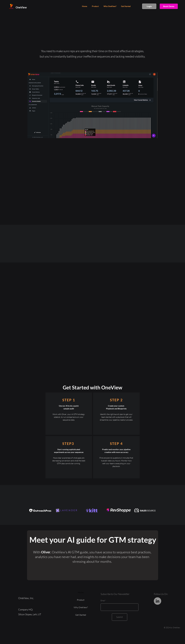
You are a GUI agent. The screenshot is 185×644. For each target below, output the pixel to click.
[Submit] (120, 617)
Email (103, 601)
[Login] (149, 6)
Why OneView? (81, 607)
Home (81, 592)
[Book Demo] (169, 6)
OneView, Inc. (26, 598)
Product (81, 600)
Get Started (81, 615)
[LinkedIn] (158, 601)
